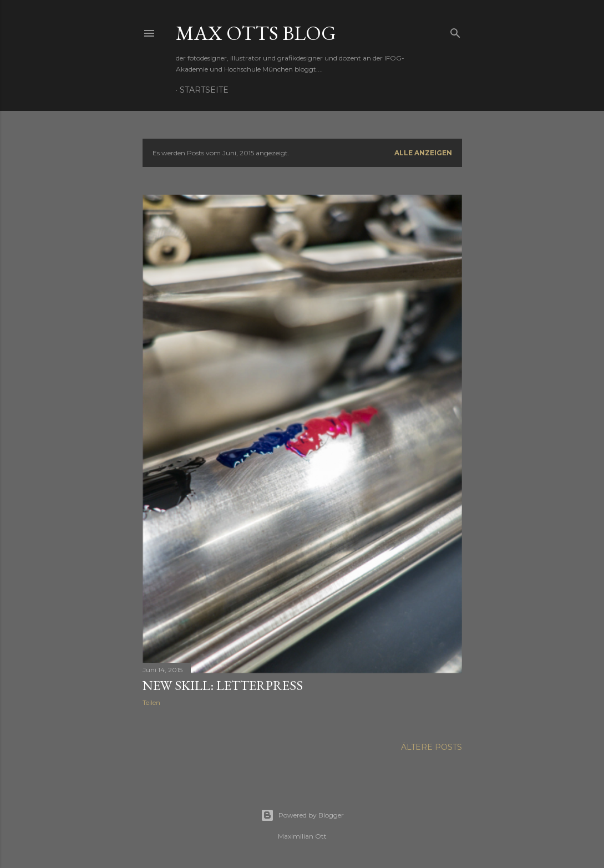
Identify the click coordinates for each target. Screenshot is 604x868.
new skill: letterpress (223, 685)
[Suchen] (455, 31)
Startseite (204, 90)
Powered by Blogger (302, 815)
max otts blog (256, 33)
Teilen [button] (151, 702)
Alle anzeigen (423, 153)
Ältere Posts (432, 747)
